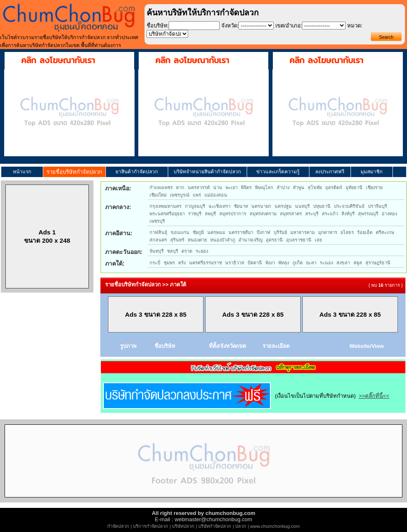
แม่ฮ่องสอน (216, 195)
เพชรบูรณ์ (180, 195)
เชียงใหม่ (158, 195)
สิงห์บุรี (348, 214)
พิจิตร (246, 187)
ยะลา (311, 263)
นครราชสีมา (241, 232)
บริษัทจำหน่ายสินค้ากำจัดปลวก (207, 172)
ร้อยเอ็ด (365, 232)
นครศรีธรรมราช (205, 263)
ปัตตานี (255, 263)
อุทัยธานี (354, 187)
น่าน (218, 187)
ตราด (187, 251)
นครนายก (261, 206)
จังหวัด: (230, 26)
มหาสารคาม (303, 232)
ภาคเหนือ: (118, 188)
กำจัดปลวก (118, 526)
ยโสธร (347, 232)
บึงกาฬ (264, 232)
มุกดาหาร (328, 232)
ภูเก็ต (298, 263)
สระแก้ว (330, 214)
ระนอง (326, 263)
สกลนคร (158, 240)
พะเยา (232, 187)
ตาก (180, 187)
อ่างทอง (389, 214)
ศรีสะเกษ (385, 232)
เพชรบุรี (157, 221)
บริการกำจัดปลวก (151, 526)
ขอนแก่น (180, 232)
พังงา (270, 263)
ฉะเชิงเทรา (219, 206)
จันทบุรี (157, 251)
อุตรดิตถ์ (334, 187)
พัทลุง (284, 263)
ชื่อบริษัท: (158, 26)
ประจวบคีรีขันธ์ (349, 206)
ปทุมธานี (322, 206)
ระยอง (202, 251)
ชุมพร (169, 263)
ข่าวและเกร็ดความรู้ (278, 172)
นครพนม (216, 232)
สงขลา (343, 263)
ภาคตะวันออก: (124, 252)
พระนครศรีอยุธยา (167, 214)
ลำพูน (299, 187)
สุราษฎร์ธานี (378, 263)
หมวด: (355, 26)
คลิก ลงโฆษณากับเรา (58, 60)
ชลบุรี (173, 251)
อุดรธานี (274, 240)
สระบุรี (312, 214)
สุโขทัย (315, 187)
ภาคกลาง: (118, 207)
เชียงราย (374, 187)
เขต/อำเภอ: (289, 26)
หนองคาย (197, 240)
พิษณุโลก (264, 187)
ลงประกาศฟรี (330, 172)
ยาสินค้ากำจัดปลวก (137, 172)
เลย (318, 240)
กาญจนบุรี (195, 206)
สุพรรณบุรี (368, 214)
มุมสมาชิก (371, 172)
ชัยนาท (241, 206)
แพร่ (197, 195)
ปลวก (241, 526)
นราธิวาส (235, 263)
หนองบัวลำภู (223, 240)
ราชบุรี (195, 214)
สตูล (358, 263)
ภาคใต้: (115, 264)
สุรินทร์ (177, 240)
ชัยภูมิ (198, 232)
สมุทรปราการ (233, 214)
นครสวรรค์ (199, 187)
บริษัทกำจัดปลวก (215, 526)
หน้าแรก (22, 172)
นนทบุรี (302, 206)
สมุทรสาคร (291, 214)
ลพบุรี (210, 214)
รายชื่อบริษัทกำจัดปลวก (74, 172)
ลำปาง (283, 187)
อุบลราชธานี (299, 240)
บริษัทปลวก (183, 526)
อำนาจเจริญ (250, 240)
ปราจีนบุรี (378, 206)
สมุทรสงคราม (263, 214)
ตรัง (182, 263)
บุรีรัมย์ (280, 232)
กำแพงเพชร (161, 187)
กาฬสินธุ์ (158, 232)
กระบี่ (155, 263)
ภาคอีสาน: (119, 233)
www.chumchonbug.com (275, 526)
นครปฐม (283, 206)
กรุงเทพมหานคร (165, 206)
